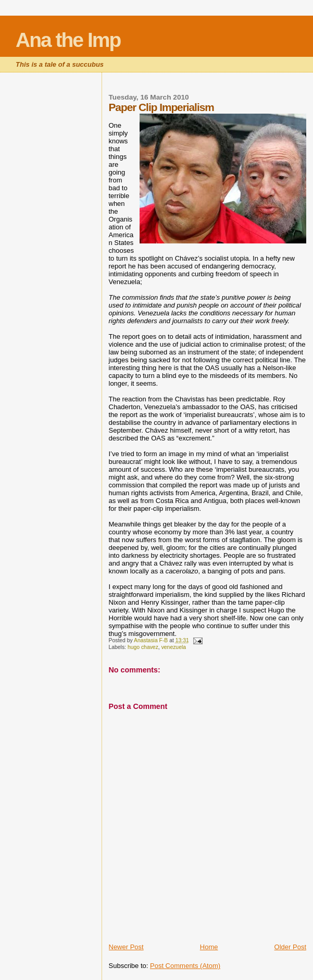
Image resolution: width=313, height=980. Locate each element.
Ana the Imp (68, 40)
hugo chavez (143, 647)
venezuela (174, 647)
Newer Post (126, 947)
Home (209, 947)
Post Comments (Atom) (185, 966)
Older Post (290, 947)
